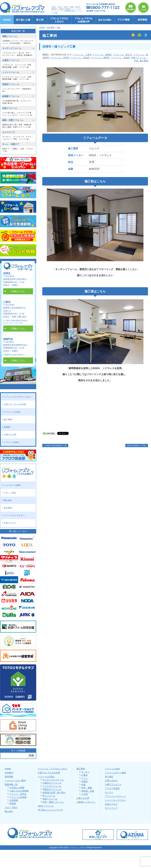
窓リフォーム (49, 796)
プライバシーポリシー (115, 796)
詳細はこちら (18, 291)
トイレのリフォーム (52, 786)
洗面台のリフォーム (52, 789)
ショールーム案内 (12, 485)
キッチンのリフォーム (53, 780)
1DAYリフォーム (46, 806)
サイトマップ (111, 808)
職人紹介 (8, 500)
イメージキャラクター (14, 515)
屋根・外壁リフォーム (13, 120)
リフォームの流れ (12, 412)
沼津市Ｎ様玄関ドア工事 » (137, 446)
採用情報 (9, 777)
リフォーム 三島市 (82, 55)
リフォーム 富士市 (122, 55)
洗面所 (85, 781)
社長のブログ (10, 523)
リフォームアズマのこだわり (18, 397)
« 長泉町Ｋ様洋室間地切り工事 (55, 446)
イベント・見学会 (18, 794)
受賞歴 (7, 427)
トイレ (85, 778)
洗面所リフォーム (11, 84)
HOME (8, 769)
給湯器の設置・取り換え (54, 792)
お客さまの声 (10, 435)
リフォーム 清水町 (80, 58)
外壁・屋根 (87, 788)
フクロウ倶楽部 (112, 788)
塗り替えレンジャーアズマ (50, 810)
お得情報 (14, 800)
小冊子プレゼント (113, 784)
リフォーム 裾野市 (100, 58)
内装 (136, 61)
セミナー (109, 792)
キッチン (86, 772)
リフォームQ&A (11, 442)
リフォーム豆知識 (18, 797)
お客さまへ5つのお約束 (15, 404)
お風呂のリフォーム (52, 783)
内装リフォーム (138, 58)
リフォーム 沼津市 (60, 58)
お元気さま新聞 (17, 788)
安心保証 (109, 777)
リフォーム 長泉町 (120, 58)
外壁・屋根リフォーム (53, 802)
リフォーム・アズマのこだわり (53, 769)
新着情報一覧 (11, 784)
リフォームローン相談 (115, 773)
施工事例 (144, 61)
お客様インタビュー (86, 802)
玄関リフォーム (50, 799)
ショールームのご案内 (15, 781)
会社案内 (8, 508)
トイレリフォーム (11, 72)
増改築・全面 (88, 791)
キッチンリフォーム (12, 48)
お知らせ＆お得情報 (19, 791)
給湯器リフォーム (11, 96)
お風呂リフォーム (11, 60)
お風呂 (85, 775)
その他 (85, 794)
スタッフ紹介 (10, 493)
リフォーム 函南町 (102, 55)
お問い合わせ (111, 781)
